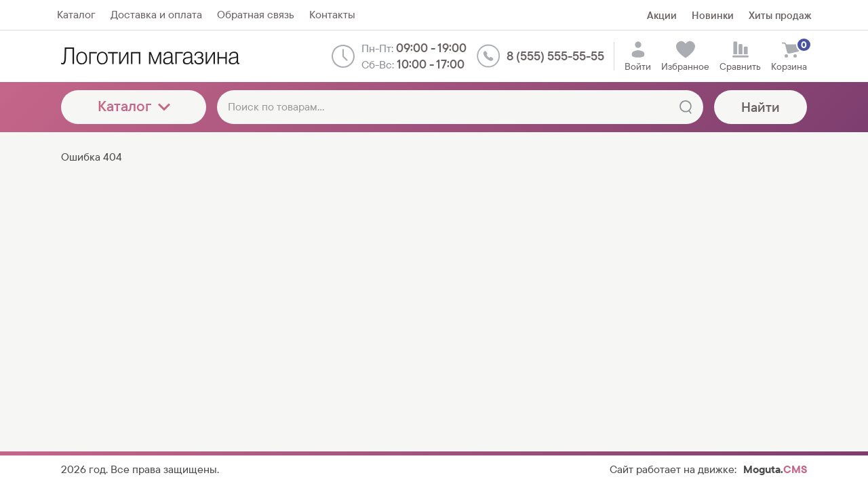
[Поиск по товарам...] (460, 107)
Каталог (134, 106)
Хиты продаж (780, 15)
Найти (761, 107)
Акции (662, 15)
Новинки (713, 15)
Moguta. (775, 469)
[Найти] (686, 107)
